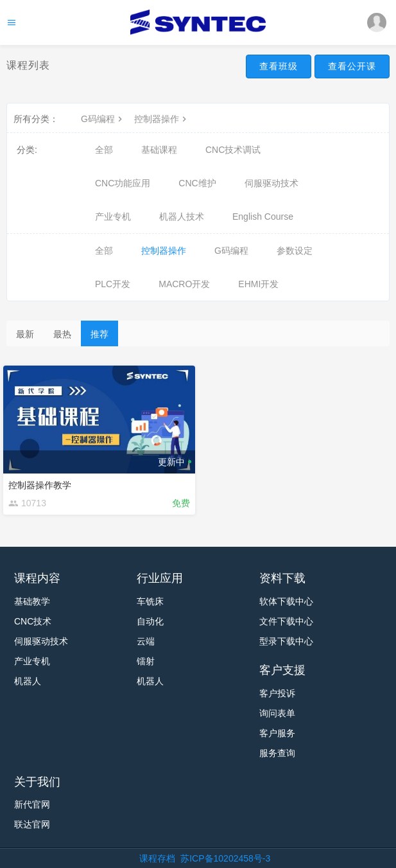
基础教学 (32, 601)
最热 (62, 334)
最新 (25, 334)
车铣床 (150, 601)
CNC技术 (33, 621)
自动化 (150, 621)
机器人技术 (182, 217)
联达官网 (32, 824)
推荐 (99, 334)
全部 (104, 150)
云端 (146, 641)
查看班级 (279, 66)
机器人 (28, 681)
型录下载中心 (286, 641)
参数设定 (295, 251)
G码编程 (103, 119)
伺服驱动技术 (271, 183)
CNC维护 (197, 183)
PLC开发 (113, 284)
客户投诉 (277, 693)
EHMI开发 (258, 284)
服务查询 (277, 753)
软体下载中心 (286, 601)
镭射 (146, 661)
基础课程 (159, 150)
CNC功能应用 (123, 183)
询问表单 (277, 713)
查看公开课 (352, 66)
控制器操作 (162, 119)
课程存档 (157, 858)
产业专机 (113, 217)
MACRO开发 (184, 284)
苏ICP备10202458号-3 (225, 858)
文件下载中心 (286, 621)
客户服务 (277, 733)
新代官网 (32, 804)
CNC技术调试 (233, 150)
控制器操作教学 (40, 485)
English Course (263, 217)
